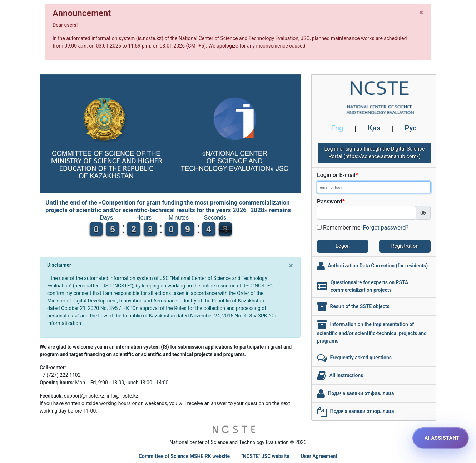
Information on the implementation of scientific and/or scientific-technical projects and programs (372, 332)
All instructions (346, 375)
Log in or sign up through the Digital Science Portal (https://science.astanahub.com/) (375, 153)
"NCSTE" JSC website (265, 456)
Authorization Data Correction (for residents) (378, 265)
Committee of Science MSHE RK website (184, 456)
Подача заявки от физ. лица (361, 393)
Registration (405, 246)
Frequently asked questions (361, 357)
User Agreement (319, 456)
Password (331, 201)
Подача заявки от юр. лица (362, 411)
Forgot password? (386, 228)
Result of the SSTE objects (360, 306)
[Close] (421, 13)
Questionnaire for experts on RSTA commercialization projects (369, 286)
